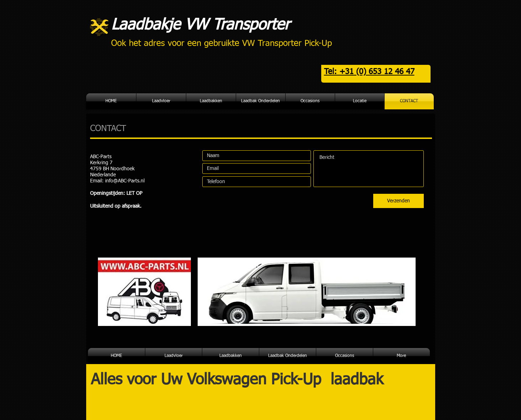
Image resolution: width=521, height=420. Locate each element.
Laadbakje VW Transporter (200, 25)
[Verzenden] (398, 201)
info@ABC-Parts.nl (125, 181)
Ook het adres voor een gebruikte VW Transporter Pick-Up (222, 43)
